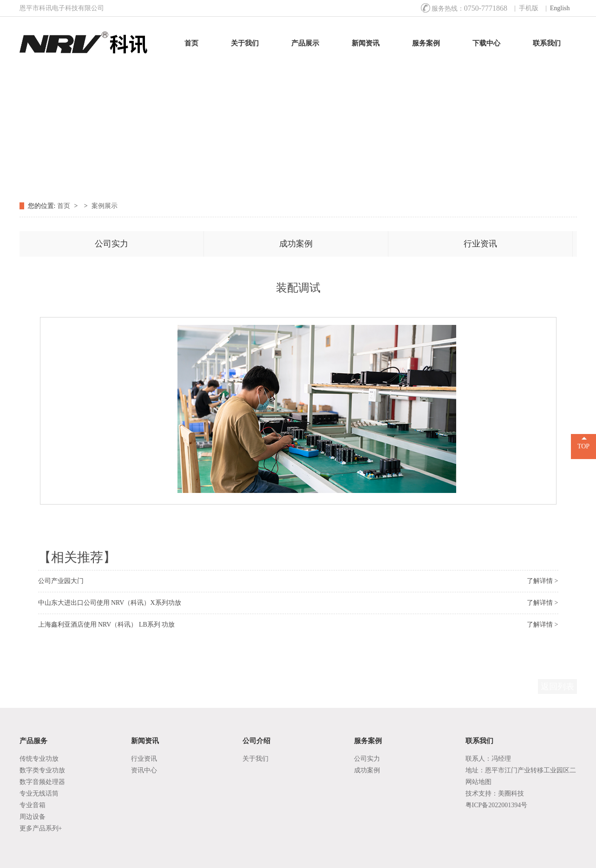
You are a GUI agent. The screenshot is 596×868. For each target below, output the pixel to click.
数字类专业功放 (42, 770)
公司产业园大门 (61, 581)
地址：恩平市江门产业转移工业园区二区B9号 (521, 771)
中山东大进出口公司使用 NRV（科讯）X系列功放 (110, 603)
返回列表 (557, 687)
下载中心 (486, 43)
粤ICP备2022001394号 (497, 805)
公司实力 (111, 244)
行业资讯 (480, 244)
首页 (191, 43)
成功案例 (296, 244)
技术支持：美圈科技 (495, 794)
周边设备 (33, 817)
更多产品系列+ (41, 828)
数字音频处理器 (42, 782)
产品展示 (305, 43)
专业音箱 (33, 805)
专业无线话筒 (39, 794)
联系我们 (547, 43)
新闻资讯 (366, 43)
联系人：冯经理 (488, 759)
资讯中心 (144, 770)
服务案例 (426, 43)
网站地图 (478, 782)
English (560, 8)
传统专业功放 (39, 759)
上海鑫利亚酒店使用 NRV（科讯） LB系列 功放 (107, 625)
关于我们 (245, 43)
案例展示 (105, 206)
